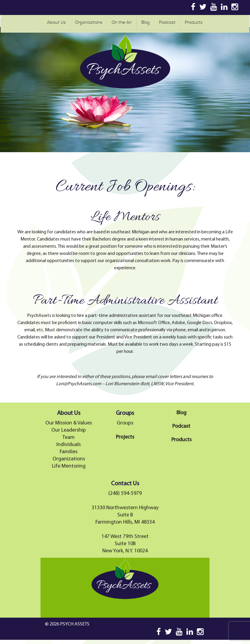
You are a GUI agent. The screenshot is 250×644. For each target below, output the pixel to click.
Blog (146, 22)
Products (194, 22)
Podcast (167, 22)
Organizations (89, 22)
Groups (125, 423)
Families (69, 452)
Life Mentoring (69, 466)
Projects (125, 437)
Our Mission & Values (69, 423)
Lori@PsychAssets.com (79, 384)
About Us (56, 22)
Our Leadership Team (69, 434)
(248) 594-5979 (125, 493)
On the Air (122, 22)
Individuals (69, 445)
